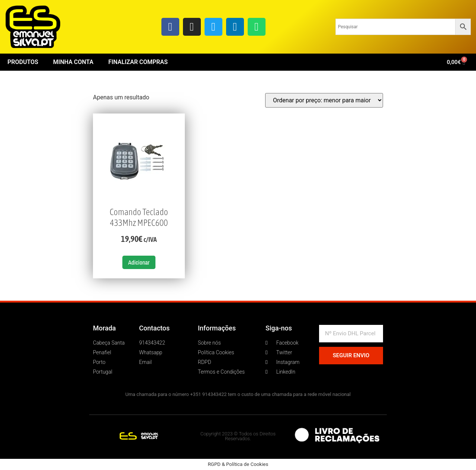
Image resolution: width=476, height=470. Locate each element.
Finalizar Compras (138, 62)
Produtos (23, 62)
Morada (104, 328)
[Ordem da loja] (324, 100)
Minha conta (73, 62)
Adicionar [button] (139, 262)
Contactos (154, 328)
